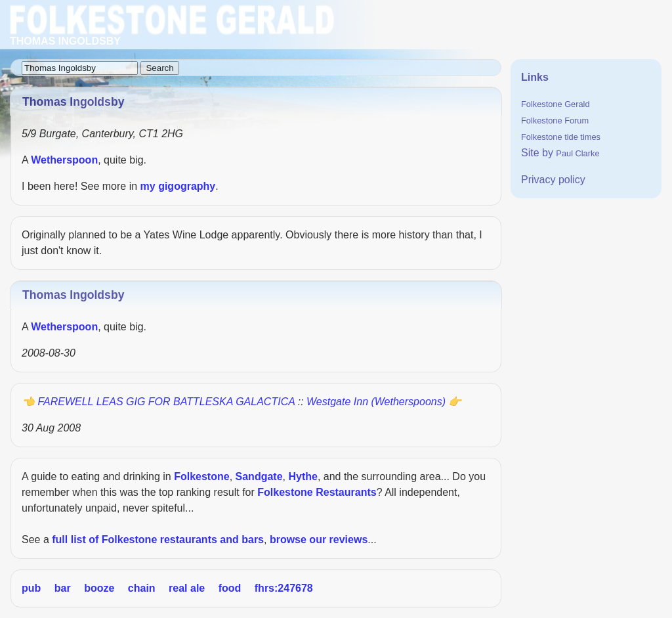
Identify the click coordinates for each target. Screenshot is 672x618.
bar (63, 588)
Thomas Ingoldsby (73, 295)
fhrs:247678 (284, 588)
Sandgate (259, 476)
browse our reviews (319, 540)
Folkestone (201, 476)
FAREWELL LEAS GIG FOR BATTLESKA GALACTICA (166, 402)
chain (142, 588)
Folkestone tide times (561, 137)
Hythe (303, 476)
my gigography (178, 186)
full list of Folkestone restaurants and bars (158, 540)
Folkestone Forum (555, 121)
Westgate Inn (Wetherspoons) (376, 402)
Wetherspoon (64, 160)
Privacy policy (553, 180)
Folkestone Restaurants (317, 492)
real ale (187, 588)
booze (99, 588)
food (230, 588)
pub (31, 588)
